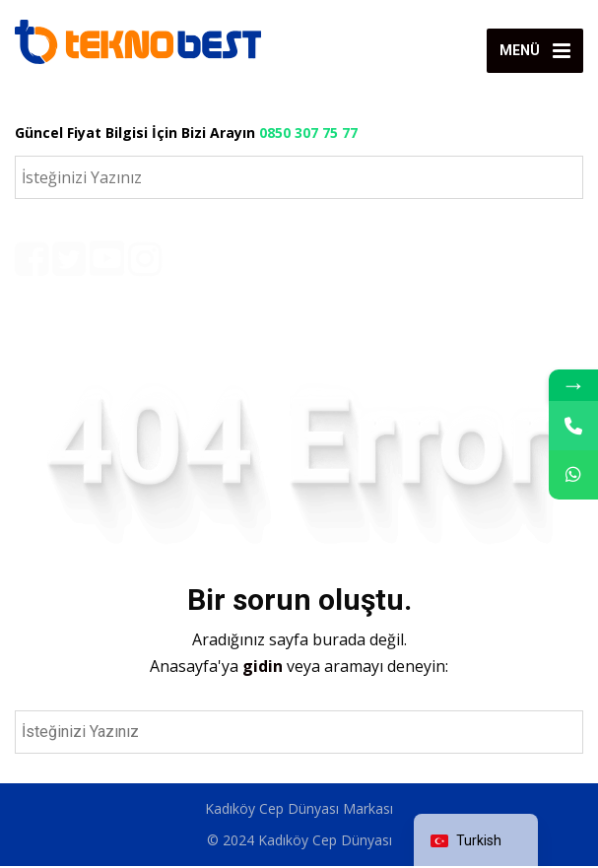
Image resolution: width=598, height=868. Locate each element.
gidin (265, 668)
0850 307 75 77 (308, 134)
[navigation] (476, 841)
